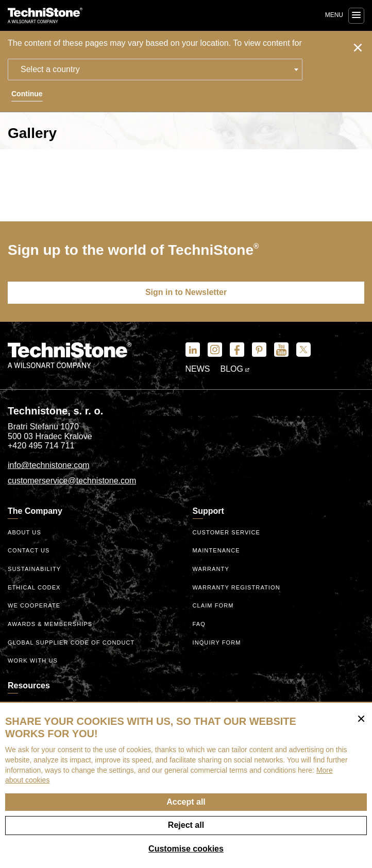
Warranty (211, 569)
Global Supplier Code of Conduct (71, 643)
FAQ (199, 624)
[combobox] (155, 70)
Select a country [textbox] (50, 69)
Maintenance (216, 550)
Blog (235, 369)
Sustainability (34, 569)
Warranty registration (236, 587)
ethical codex (34, 587)
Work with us (33, 661)
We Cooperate (34, 605)
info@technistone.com (49, 465)
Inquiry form (217, 643)
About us (24, 532)
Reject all (186, 825)
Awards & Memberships (50, 624)
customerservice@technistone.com (72, 481)
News (198, 369)
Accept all (186, 802)
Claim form (213, 605)
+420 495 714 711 (41, 446)
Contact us (29, 550)
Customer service (227, 532)
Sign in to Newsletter (186, 292)
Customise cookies (186, 849)
